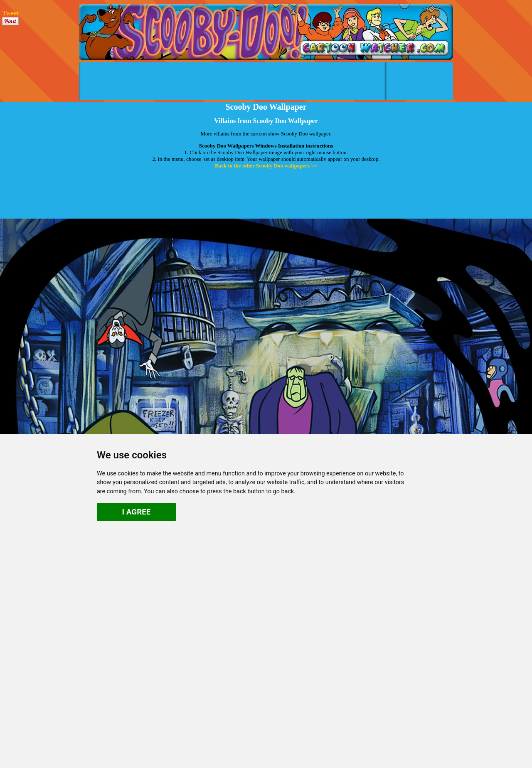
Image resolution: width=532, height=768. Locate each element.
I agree (137, 512)
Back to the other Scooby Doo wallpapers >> (266, 166)
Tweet (11, 13)
